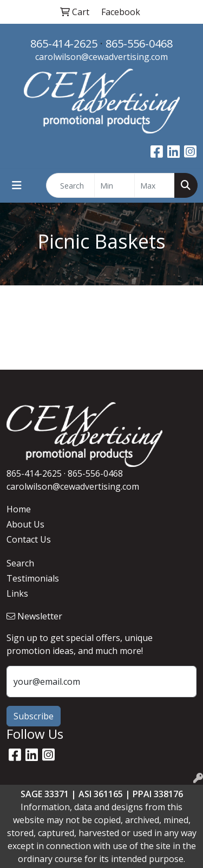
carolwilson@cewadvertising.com (101, 57)
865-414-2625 (64, 44)
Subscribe (34, 716)
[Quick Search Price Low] (114, 185)
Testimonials (33, 578)
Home (19, 509)
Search (20, 563)
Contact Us (29, 539)
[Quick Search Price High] (155, 185)
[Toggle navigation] (17, 185)
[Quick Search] (70, 185)
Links (17, 593)
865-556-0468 (139, 44)
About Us (25, 524)
